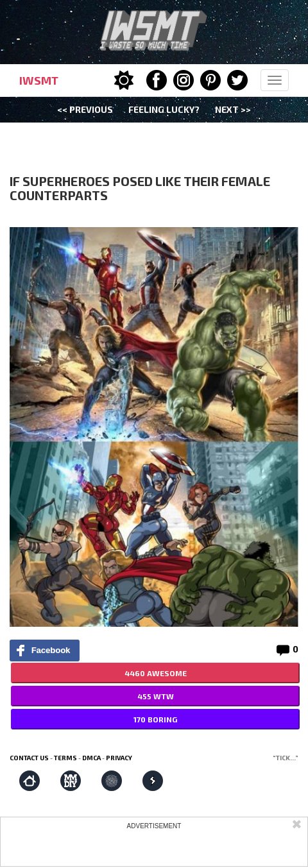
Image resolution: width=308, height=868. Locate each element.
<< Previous (85, 109)
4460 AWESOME (156, 673)
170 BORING (155, 719)
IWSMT (39, 80)
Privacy (119, 758)
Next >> (233, 109)
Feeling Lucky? (164, 109)
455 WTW (156, 696)
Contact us (29, 758)
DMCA (91, 758)
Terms (65, 758)
